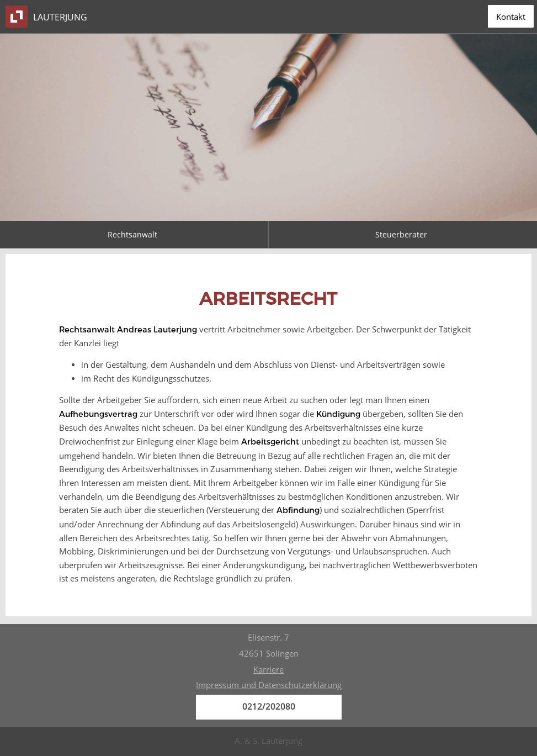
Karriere (268, 670)
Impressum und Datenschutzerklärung (269, 685)
